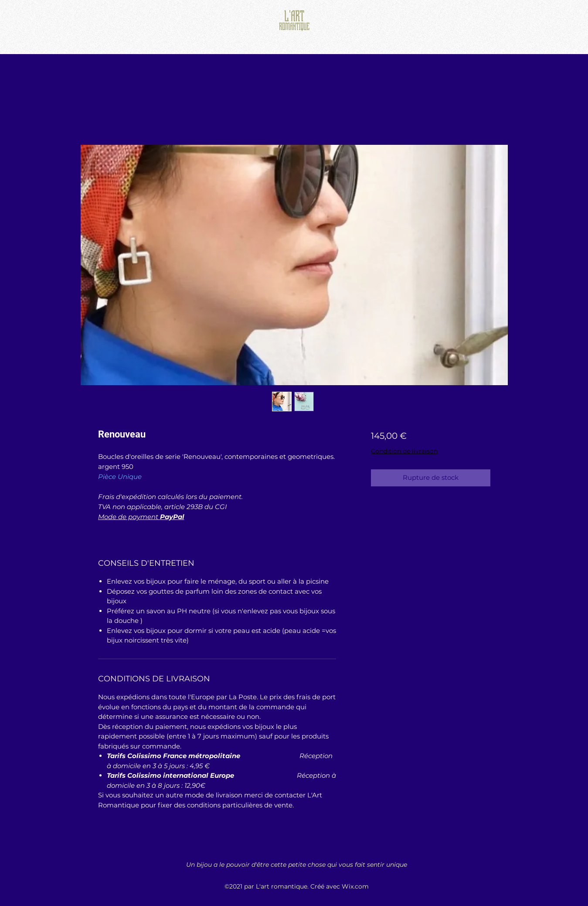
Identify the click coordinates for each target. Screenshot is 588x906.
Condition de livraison (404, 451)
